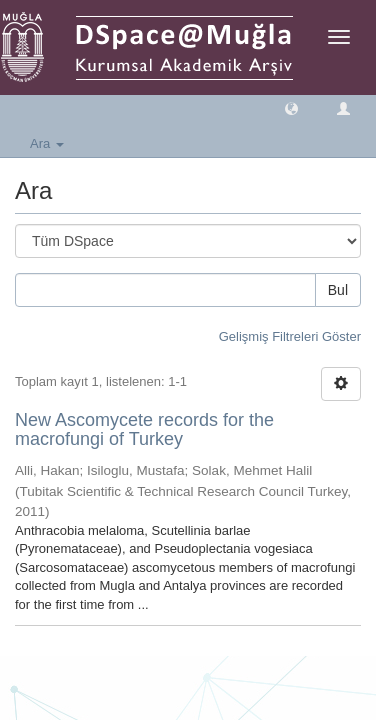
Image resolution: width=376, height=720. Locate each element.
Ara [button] (47, 143)
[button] (291, 107)
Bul (338, 290)
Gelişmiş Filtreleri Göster (290, 336)
